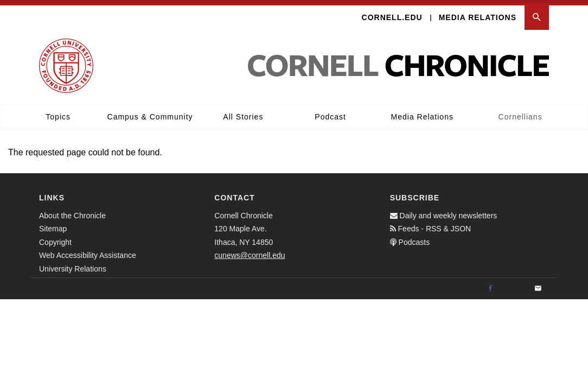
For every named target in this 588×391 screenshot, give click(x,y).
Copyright (55, 239)
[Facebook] (490, 286)
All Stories (243, 113)
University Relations (73, 266)
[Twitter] (514, 286)
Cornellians (520, 113)
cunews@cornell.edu (250, 252)
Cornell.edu (392, 14)
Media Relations (478, 14)
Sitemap (53, 225)
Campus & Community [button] (150, 113)
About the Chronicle (72, 212)
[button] (537, 14)
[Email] (538, 286)
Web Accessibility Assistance (88, 252)
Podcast (330, 113)
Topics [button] (58, 113)
